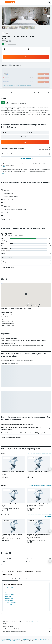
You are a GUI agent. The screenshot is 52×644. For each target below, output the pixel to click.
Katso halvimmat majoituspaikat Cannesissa (40, 485)
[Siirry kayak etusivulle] (10, 2)
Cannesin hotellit (14, 641)
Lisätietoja (5, 167)
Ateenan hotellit (8, 609)
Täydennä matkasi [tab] (24, 579)
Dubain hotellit (8, 596)
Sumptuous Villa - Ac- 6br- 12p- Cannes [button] (12, 534)
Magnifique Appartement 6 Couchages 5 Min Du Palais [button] (13, 472)
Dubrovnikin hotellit (9, 594)
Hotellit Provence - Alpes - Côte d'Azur (39, 639)
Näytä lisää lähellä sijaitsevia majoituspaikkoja (39, 453)
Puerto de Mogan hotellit (10, 603)
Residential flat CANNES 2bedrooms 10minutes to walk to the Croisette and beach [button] (38, 535)
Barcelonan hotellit (9, 588)
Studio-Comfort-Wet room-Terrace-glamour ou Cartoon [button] (13, 505)
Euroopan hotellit (17, 639)
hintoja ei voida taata (37, 622)
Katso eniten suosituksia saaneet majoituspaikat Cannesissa (39, 515)
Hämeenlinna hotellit (9, 607)
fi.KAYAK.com (4, 639)
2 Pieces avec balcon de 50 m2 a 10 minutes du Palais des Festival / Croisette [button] (38, 472)
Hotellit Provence (5, 641)
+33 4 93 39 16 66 (7, 42)
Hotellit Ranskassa (26, 639)
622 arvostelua (12, 44)
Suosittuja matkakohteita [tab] (10, 579)
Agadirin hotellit (8, 592)
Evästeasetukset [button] (5, 174)
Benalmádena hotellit (10, 590)
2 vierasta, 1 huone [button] (8, 53)
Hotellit (10, 639)
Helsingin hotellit (9, 605)
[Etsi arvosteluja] (27, 257)
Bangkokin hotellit (9, 601)
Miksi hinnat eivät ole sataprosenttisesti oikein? (27, 632)
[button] (3, 2)
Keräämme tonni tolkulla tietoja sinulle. (27, 629)
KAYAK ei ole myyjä (27, 626)
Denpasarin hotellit (9, 598)
